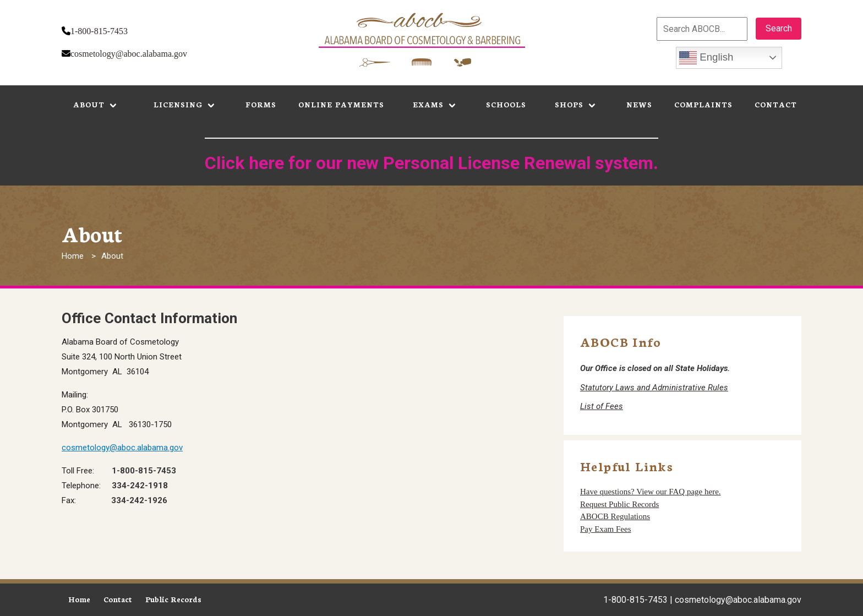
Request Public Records (619, 504)
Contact (776, 104)
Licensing (178, 104)
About (89, 104)
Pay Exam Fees (605, 529)
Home (73, 256)
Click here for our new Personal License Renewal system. (431, 163)
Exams (428, 104)
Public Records (173, 599)
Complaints (703, 104)
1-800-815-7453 (99, 31)
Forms (261, 104)
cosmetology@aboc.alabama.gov (129, 54)
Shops (569, 104)
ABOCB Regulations (615, 516)
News (639, 104)
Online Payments (341, 104)
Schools (506, 104)
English (706, 58)
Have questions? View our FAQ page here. (651, 492)
